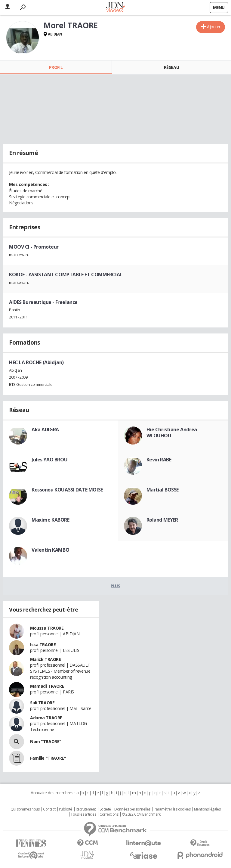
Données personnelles (132, 809)
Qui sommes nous (25, 809)
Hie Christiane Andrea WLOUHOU (172, 432)
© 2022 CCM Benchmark (141, 814)
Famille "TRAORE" (48, 758)
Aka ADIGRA (45, 429)
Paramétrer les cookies (172, 809)
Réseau (171, 67)
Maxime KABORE (51, 520)
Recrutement (86, 809)
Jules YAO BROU (49, 460)
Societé (105, 809)
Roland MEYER (162, 520)
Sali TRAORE (42, 703)
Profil (56, 67)
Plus (115, 586)
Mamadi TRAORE (47, 686)
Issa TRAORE (43, 645)
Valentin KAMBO (50, 550)
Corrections (109, 814)
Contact (49, 809)
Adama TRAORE (46, 718)
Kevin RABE (159, 460)
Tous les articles (83, 814)
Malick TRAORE (46, 659)
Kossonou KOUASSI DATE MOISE (67, 490)
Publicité (66, 809)
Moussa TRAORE (47, 628)
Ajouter (214, 27)
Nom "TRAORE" (46, 741)
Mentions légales (207, 809)
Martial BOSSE (163, 490)
